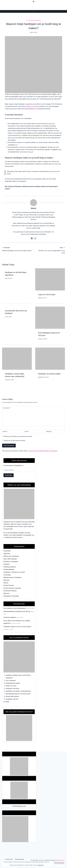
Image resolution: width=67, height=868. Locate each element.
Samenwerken (19, 859)
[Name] (12, 431)
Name (5, 431)
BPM (7, 702)
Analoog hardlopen (10, 617)
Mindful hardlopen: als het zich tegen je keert (17, 249)
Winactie (6, 593)
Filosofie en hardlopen (33, 20)
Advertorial (7, 551)
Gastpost (6, 564)
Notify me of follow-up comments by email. (18, 436)
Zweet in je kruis (11, 686)
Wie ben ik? (9, 859)
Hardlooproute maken (13, 683)
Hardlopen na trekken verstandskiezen (18, 691)
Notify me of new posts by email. (15, 440)
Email (27, 431)
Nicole (33, 208)
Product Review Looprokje (12, 588)
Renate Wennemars (12, 696)
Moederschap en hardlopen (13, 577)
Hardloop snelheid (12, 675)
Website (49, 431)
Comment (7, 408)
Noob (31, 152)
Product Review (9, 585)
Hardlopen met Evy (12, 699)
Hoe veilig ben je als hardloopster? (15, 608)
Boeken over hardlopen (11, 556)
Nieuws (6, 583)
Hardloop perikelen (10, 567)
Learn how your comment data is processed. (43, 451)
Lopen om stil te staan (47, 295)
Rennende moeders (10, 591)
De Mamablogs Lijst (19, 806)
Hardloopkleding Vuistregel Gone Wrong (17, 611)
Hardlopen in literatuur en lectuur (14, 572)
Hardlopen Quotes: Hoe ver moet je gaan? (17, 627)
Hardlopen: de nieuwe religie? (49, 374)
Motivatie (6, 580)
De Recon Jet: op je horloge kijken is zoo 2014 (50, 250)
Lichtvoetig (7, 575)
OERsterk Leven (31, 106)
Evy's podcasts (11, 680)
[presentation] (50, 279)
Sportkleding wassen (13, 694)
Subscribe (9, 475)
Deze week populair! (10, 559)
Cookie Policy (41, 865)
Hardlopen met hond (12, 688)
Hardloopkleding (9, 569)
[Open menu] (34, 11)
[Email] (34, 431)
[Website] (55, 431)
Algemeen (7, 554)
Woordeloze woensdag (11, 596)
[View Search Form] (33, 2)
